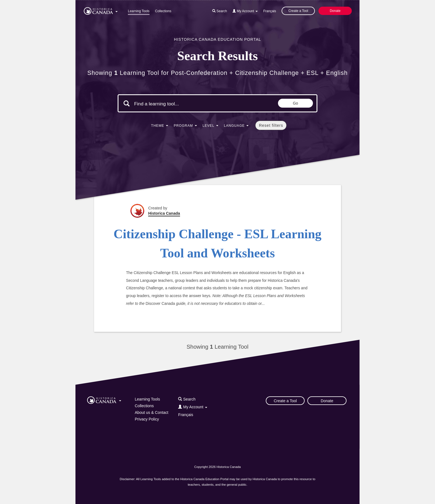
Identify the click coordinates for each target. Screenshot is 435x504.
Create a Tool (298, 11)
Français (270, 11)
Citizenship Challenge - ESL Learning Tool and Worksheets (217, 244)
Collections (163, 11)
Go (296, 103)
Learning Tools (139, 11)
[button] (101, 10)
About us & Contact (152, 412)
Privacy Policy (147, 419)
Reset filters (271, 125)
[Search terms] (181, 104)
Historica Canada (164, 213)
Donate (335, 11)
